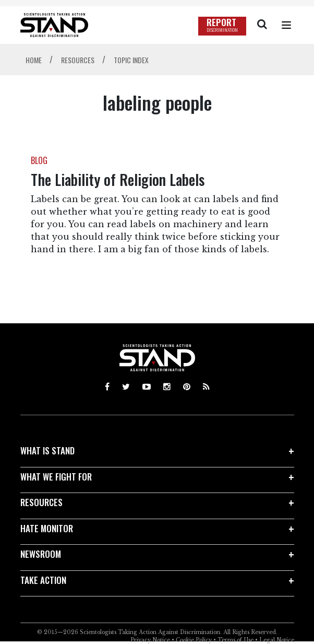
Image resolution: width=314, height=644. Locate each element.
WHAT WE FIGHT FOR (56, 477)
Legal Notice (277, 640)
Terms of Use (235, 640)
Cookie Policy (194, 640)
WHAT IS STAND (47, 450)
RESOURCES (41, 502)
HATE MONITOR (47, 528)
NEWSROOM (41, 554)
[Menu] (286, 25)
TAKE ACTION (43, 580)
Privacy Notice (150, 640)
